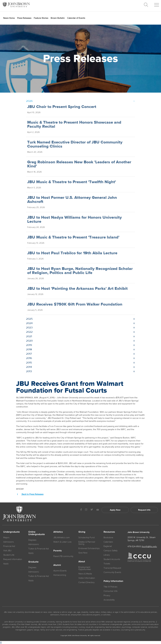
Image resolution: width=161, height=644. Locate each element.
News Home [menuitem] (9, 18)
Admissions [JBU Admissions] (9, 542)
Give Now (83, 553)
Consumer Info (111, 591)
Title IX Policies (110, 587)
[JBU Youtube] (98, 510)
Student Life (9, 555)
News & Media (85, 574)
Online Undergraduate (37, 533)
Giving (82, 532)
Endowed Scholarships (89, 548)
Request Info (144, 510)
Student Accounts (112, 559)
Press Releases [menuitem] (24, 18)
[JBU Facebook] (81, 510)
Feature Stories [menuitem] (41, 18)
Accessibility (109, 600)
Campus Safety (111, 551)
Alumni (57, 565)
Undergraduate (11, 532)
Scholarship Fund (86, 538)
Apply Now (115, 510)
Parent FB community (63, 556)
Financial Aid (9, 546)
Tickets (107, 564)
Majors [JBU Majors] (6, 538)
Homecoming (60, 575)
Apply (6, 564)
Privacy (107, 595)
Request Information (13, 559)
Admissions (34, 544)
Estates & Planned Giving (87, 543)
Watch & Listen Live (62, 542)
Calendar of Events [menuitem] (76, 18)
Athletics (58, 532)
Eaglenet (108, 546)
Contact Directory (86, 582)
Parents (58, 551)
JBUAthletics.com (62, 538)
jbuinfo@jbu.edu (149, 547)
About (82, 562)
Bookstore (108, 538)
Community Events (112, 572)
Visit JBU (7, 551)
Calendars (108, 542)
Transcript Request (112, 568)
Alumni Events (60, 571)
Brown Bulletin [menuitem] (58, 18)
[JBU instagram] (86, 510)
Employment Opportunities (85, 568)
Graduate (33, 562)
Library (107, 555)
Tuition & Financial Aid (39, 549)
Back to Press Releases (30, 494)
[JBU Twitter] (92, 510)
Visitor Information (87, 578)
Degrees (32, 540)
